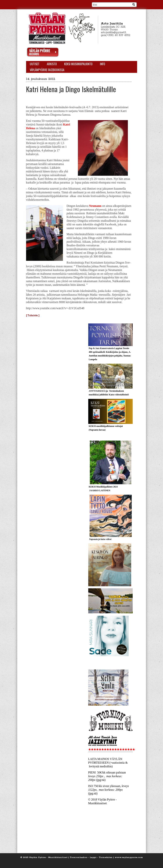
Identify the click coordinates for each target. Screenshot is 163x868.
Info (102, 64)
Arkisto (52, 64)
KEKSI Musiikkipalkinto (78, 64)
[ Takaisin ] (33, 315)
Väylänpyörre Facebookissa (47, 70)
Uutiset (35, 64)
